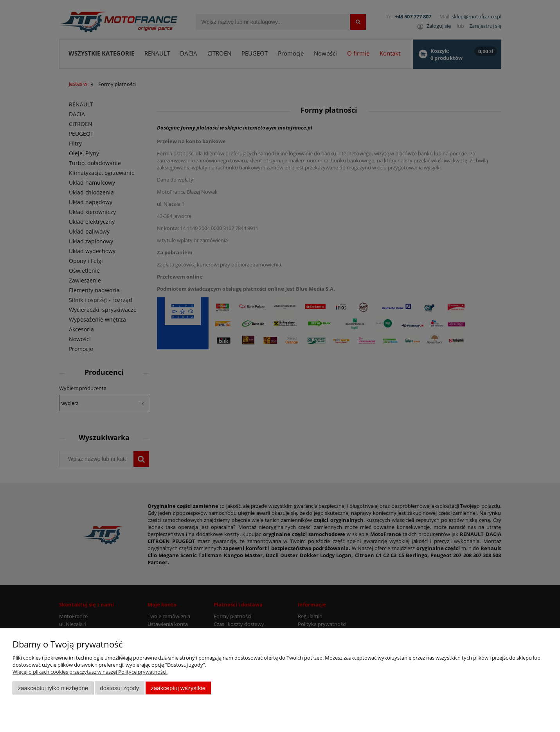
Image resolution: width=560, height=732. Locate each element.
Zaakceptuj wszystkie (178, 688)
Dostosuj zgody (119, 688)
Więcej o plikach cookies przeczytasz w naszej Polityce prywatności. (90, 672)
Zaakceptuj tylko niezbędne (53, 688)
